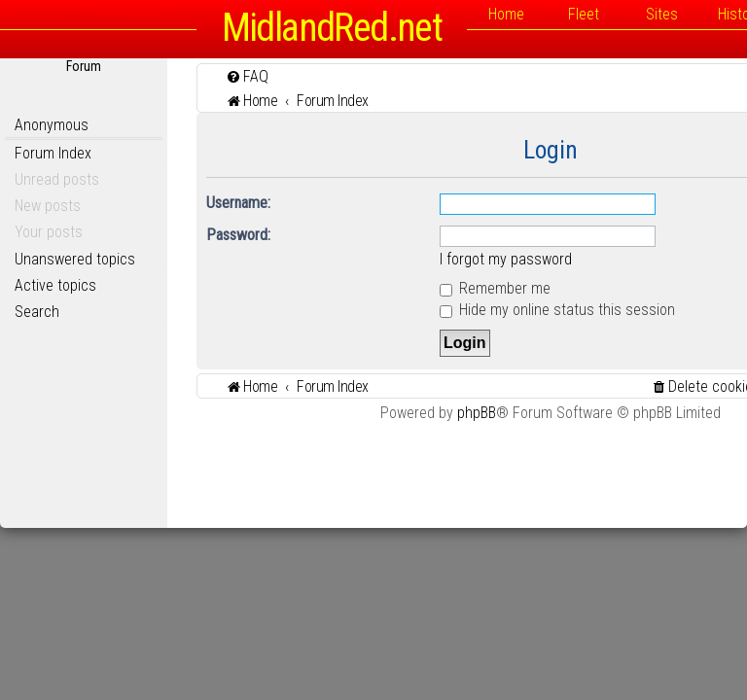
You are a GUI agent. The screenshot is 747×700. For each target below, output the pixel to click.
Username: (238, 203)
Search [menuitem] (37, 312)
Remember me (495, 288)
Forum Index (53, 153)
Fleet (584, 14)
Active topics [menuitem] (55, 285)
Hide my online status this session (557, 310)
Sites (662, 14)
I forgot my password (506, 259)
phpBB (477, 413)
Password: (238, 235)
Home (506, 14)
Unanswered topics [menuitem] (75, 259)
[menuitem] (247, 76)
